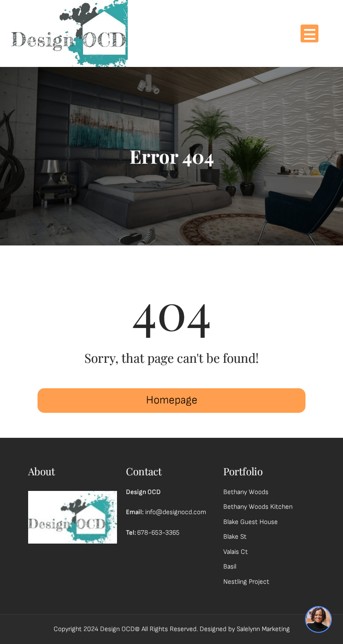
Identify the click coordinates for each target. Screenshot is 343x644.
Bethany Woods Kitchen (258, 507)
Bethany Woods (246, 492)
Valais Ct (236, 552)
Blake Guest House (251, 522)
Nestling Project (246, 582)
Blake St (235, 537)
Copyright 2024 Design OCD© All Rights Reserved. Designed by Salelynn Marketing (172, 629)
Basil (230, 567)
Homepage (172, 400)
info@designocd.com (176, 512)
